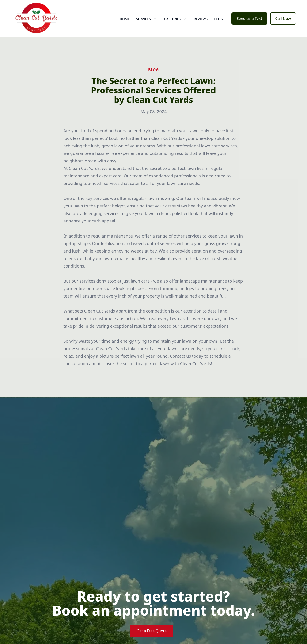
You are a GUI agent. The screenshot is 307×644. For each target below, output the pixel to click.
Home (125, 21)
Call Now (283, 21)
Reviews (201, 21)
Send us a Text (249, 21)
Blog (219, 21)
